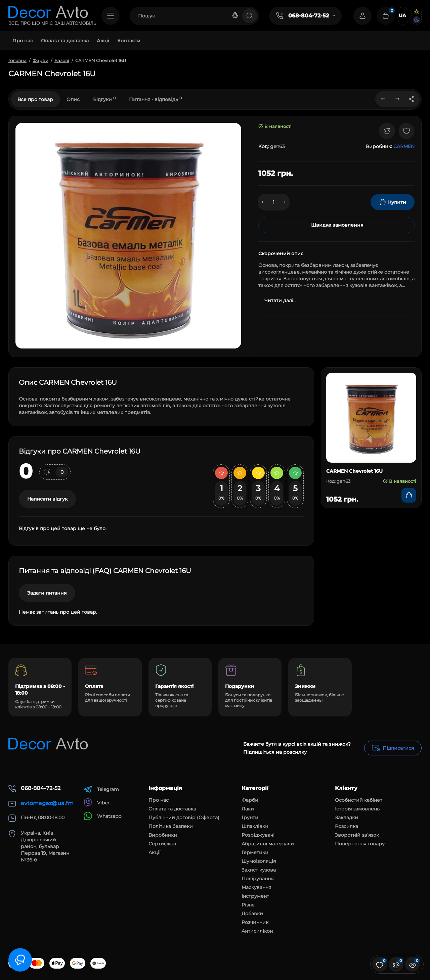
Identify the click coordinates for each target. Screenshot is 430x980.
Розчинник (255, 922)
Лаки (248, 809)
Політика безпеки (171, 826)
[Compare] (387, 131)
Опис (73, 99)
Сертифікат (163, 844)
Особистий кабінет (359, 800)
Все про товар (35, 99)
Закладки (347, 818)
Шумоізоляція (259, 861)
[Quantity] (274, 202)
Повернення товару (360, 844)
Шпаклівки (255, 826)
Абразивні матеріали (268, 844)
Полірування (257, 879)
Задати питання (47, 593)
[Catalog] (111, 16)
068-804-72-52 (309, 16)
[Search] (235, 16)
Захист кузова (259, 870)
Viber (97, 803)
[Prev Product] (383, 99)
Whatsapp (102, 816)
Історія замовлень (357, 809)
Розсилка (347, 826)
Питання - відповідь (155, 99)
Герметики (255, 852)
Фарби (250, 800)
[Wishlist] (406, 131)
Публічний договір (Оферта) (184, 818)
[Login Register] (362, 16)
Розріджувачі (258, 835)
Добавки (252, 914)
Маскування (256, 887)
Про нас (159, 800)
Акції (155, 852)
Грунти (250, 818)
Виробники (163, 835)
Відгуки (104, 99)
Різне (248, 905)
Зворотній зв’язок (357, 835)
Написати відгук (47, 499)
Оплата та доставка (172, 809)
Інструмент (255, 896)
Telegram (101, 789)
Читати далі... (280, 300)
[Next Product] (397, 99)
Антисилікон (257, 931)
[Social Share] (412, 99)
